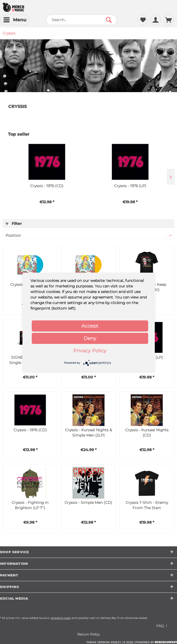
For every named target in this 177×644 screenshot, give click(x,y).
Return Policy (88, 634)
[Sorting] (88, 235)
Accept (90, 326)
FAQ (160, 626)
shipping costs (61, 618)
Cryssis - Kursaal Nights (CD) (147, 433)
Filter (14, 224)
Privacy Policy (90, 351)
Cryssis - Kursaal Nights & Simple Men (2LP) (88, 433)
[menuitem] (15, 20)
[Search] (109, 20)
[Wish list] (143, 20)
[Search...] (81, 20)
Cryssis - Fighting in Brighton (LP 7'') (30, 505)
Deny (90, 338)
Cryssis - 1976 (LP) (130, 186)
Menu (15, 19)
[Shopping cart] (169, 20)
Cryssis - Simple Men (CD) (88, 503)
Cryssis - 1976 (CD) (47, 186)
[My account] (156, 20)
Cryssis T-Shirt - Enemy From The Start (147, 505)
